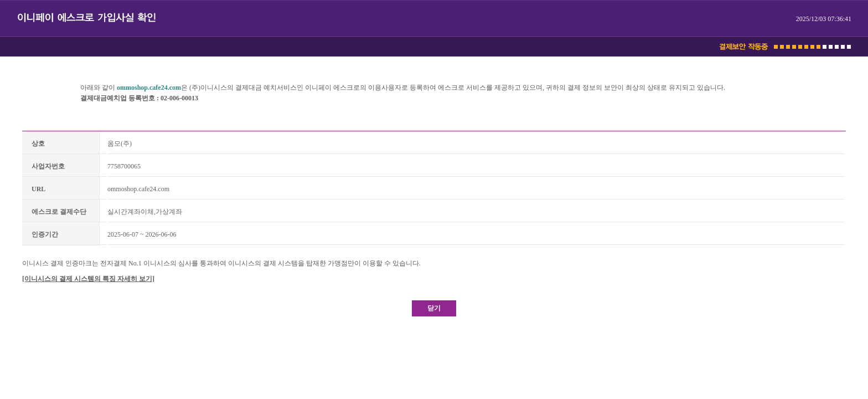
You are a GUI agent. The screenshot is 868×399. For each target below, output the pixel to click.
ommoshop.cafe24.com (149, 88)
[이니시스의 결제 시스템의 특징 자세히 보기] (88, 279)
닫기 (434, 308)
